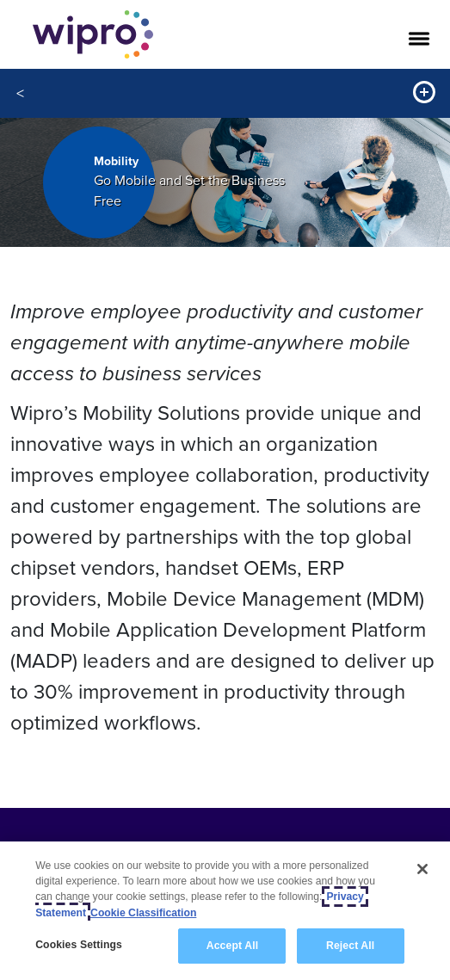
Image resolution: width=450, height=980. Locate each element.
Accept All (232, 946)
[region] (225, 911)
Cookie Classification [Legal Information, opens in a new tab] (143, 913)
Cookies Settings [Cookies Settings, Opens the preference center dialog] (79, 945)
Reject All (350, 946)
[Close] (422, 869)
